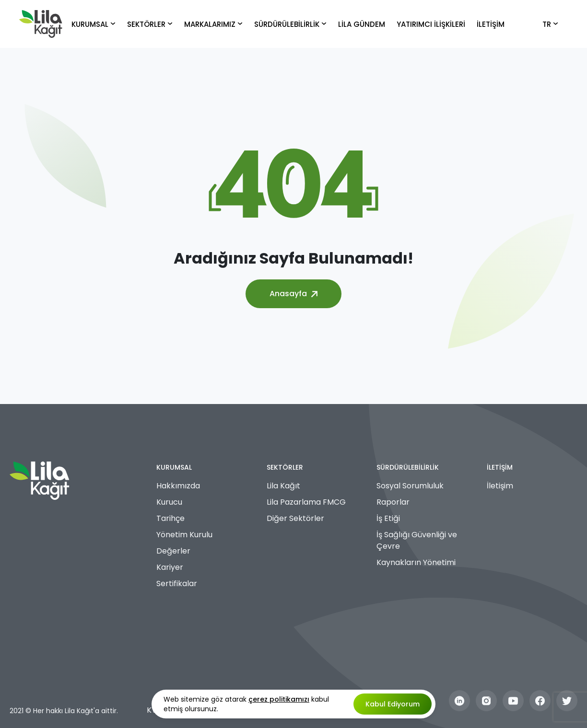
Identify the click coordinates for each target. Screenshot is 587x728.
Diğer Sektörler (295, 518)
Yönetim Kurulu (184, 535)
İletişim (500, 486)
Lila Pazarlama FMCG (306, 502)
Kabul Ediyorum (393, 704)
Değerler (173, 551)
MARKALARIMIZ (213, 24)
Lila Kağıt (283, 486)
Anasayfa (293, 294)
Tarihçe (170, 518)
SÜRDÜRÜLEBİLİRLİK (290, 24)
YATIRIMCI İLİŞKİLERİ (431, 24)
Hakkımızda (178, 486)
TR (550, 24)
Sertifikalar (177, 584)
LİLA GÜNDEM (362, 24)
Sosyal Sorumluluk (410, 486)
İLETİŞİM (491, 24)
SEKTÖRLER (150, 24)
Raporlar (393, 502)
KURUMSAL (94, 24)
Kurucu (169, 502)
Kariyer (170, 567)
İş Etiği (388, 518)
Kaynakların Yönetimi (416, 562)
